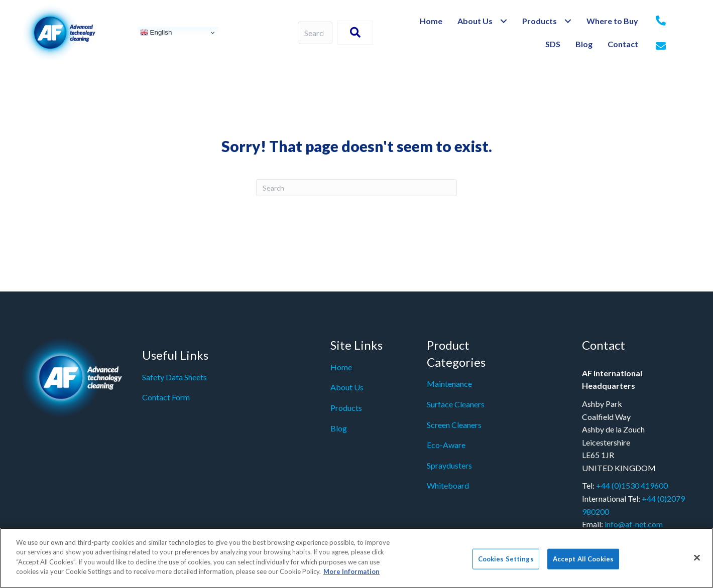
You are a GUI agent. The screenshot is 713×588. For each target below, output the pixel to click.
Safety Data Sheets (174, 377)
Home (341, 367)
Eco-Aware (446, 445)
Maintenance (449, 384)
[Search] (356, 188)
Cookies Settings (506, 563)
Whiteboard (448, 485)
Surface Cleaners (456, 404)
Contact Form (166, 397)
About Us (347, 387)
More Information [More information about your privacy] (351, 576)
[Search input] (315, 33)
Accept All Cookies (583, 563)
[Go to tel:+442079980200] (661, 21)
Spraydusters (449, 465)
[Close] (697, 562)
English (156, 33)
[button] (355, 33)
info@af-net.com (634, 524)
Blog (339, 428)
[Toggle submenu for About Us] (503, 21)
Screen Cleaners (454, 425)
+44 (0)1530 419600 (632, 485)
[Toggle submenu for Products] (568, 21)
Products (346, 408)
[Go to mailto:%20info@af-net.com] (661, 47)
